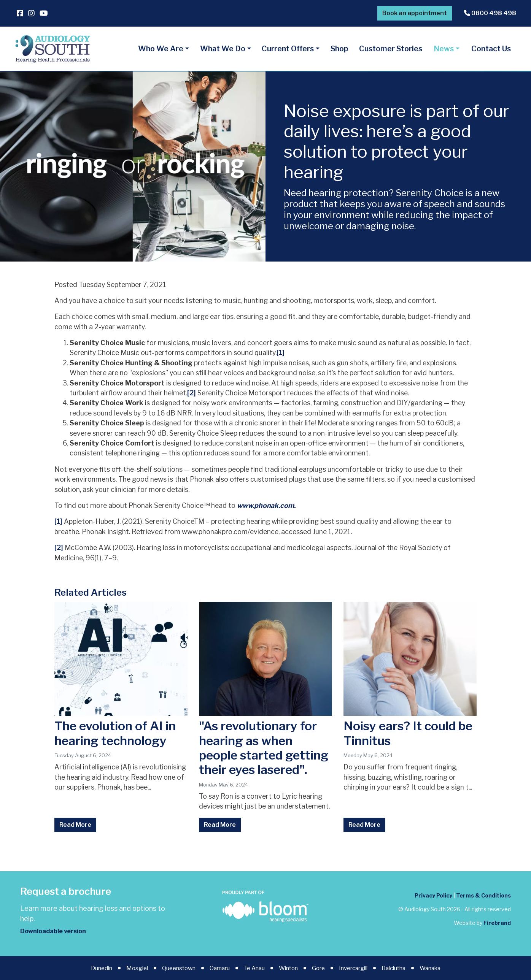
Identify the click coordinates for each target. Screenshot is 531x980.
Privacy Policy (433, 895)
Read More (75, 825)
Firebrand (497, 923)
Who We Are (161, 49)
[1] (281, 353)
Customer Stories (391, 49)
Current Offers (288, 49)
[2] (192, 393)
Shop (339, 49)
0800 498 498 (490, 13)
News (444, 49)
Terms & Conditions (483, 895)
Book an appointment (415, 13)
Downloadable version (53, 931)
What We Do (223, 49)
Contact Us (491, 49)
